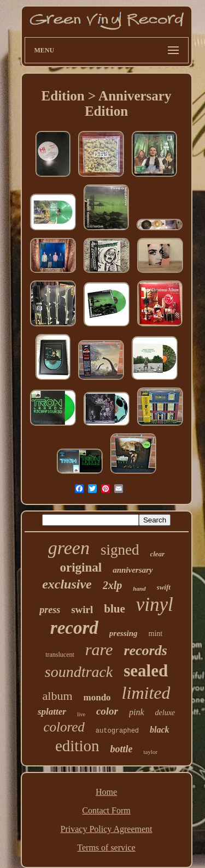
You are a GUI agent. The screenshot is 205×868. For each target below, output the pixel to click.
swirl (82, 610)
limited (146, 693)
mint (156, 634)
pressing (124, 633)
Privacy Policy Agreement (107, 829)
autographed (117, 731)
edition (77, 746)
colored (64, 727)
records (145, 650)
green (69, 548)
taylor (150, 752)
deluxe (165, 713)
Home (106, 792)
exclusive (67, 584)
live (81, 714)
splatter (52, 712)
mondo (97, 697)
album (58, 696)
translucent (60, 655)
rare (99, 649)
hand (139, 588)
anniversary (133, 570)
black (160, 730)
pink (137, 712)
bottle (121, 749)
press (50, 610)
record (74, 628)
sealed (146, 671)
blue (115, 609)
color (107, 711)
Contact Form (106, 810)
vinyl (155, 605)
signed (120, 550)
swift (164, 587)
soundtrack (79, 672)
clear (157, 554)
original (81, 567)
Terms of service (106, 848)
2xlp (113, 585)
